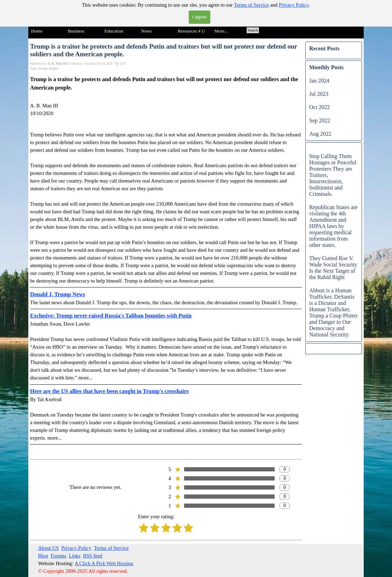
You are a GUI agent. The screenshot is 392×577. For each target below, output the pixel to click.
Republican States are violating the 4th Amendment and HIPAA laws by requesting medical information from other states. (333, 226)
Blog (43, 556)
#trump (42, 69)
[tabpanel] (104, 560)
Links (75, 556)
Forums (59, 556)
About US (48, 548)
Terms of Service (252, 5)
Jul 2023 (319, 94)
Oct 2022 (320, 107)
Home (37, 31)
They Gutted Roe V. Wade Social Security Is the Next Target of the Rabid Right (333, 268)
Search (253, 30)
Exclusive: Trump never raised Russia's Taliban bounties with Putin (111, 316)
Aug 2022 (320, 134)
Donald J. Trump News (58, 294)
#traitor (54, 69)
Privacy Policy (294, 5)
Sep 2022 (320, 120)
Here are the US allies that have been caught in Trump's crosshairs (109, 391)
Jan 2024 (319, 81)
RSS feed (93, 556)
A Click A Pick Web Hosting (104, 563)
